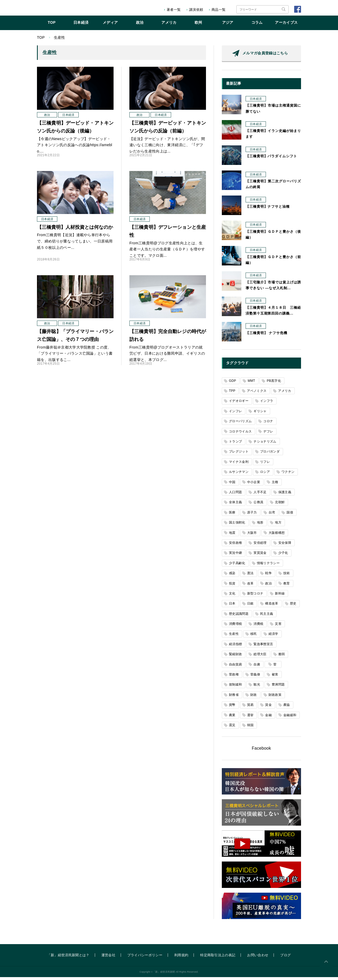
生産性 (234, 637)
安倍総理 (260, 546)
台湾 (272, 515)
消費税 (258, 627)
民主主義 (267, 617)
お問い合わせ (258, 958)
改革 (250, 586)
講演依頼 (196, 10)
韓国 (250, 728)
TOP (52, 25)
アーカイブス (286, 25)
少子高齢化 (237, 566)
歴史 (293, 606)
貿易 (250, 708)
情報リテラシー (268, 566)
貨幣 (232, 708)
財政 (254, 698)
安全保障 (285, 546)
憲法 (250, 576)
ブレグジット (239, 454)
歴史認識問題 (239, 617)
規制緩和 (235, 687)
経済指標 (235, 647)
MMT (251, 384)
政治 (140, 25)
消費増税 (235, 627)
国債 (290, 515)
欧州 (198, 25)
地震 (232, 536)
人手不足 (260, 495)
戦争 (268, 576)
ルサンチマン (239, 475)
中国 (232, 485)
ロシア (265, 475)
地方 (278, 525)
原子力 (252, 515)
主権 (275, 485)
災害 (278, 627)
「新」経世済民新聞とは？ (68, 958)
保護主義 (285, 495)
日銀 (250, 606)
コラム (257, 25)
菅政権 (234, 677)
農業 (232, 718)
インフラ (267, 404)
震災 (232, 728)
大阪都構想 (277, 536)
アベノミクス (257, 394)
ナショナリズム (265, 444)
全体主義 (235, 505)
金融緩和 (290, 718)
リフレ (265, 465)
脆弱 (282, 657)
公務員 (258, 505)
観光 (257, 687)
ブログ (285, 958)
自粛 (257, 667)
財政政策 (275, 698)
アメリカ (169, 25)
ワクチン (288, 475)
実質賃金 (260, 556)
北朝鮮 (280, 505)
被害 (275, 677)
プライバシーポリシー (145, 958)
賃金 (268, 708)
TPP (232, 394)
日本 (232, 606)
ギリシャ (260, 414)
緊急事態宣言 (263, 647)
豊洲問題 (278, 687)
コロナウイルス (240, 434)
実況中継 (235, 556)
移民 (254, 637)
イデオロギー (239, 404)
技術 (287, 576)
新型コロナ (255, 596)
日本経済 (81, 25)
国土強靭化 (237, 525)
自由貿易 (235, 667)
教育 (287, 586)
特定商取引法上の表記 (218, 958)
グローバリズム (240, 424)
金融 (268, 718)
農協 (287, 708)
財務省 (234, 698)
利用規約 (181, 958)
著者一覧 (174, 10)
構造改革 (272, 606)
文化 (232, 596)
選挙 (250, 718)
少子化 (283, 556)
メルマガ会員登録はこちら (265, 56)
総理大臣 (260, 657)
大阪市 (252, 536)
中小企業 (254, 485)
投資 (232, 586)
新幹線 (280, 596)
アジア (228, 25)
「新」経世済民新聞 (59, 9)
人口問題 (235, 495)
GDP (233, 384)
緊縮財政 (235, 657)
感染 (232, 576)
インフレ (235, 414)
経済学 (273, 637)
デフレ (268, 434)
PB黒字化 (274, 384)
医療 (232, 515)
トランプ (235, 444)
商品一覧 (219, 10)
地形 (260, 525)
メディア (110, 25)
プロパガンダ (270, 454)
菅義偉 (255, 677)
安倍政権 (235, 546)
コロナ (268, 424)
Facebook (262, 751)
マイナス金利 (239, 465)
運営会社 (108, 958)
